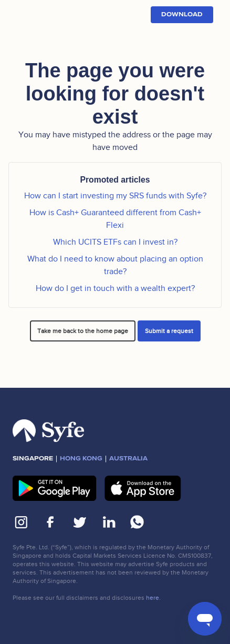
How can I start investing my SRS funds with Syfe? (115, 196)
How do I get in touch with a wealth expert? (115, 288)
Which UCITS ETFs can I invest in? (115, 242)
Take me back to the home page (83, 331)
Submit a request (169, 331)
